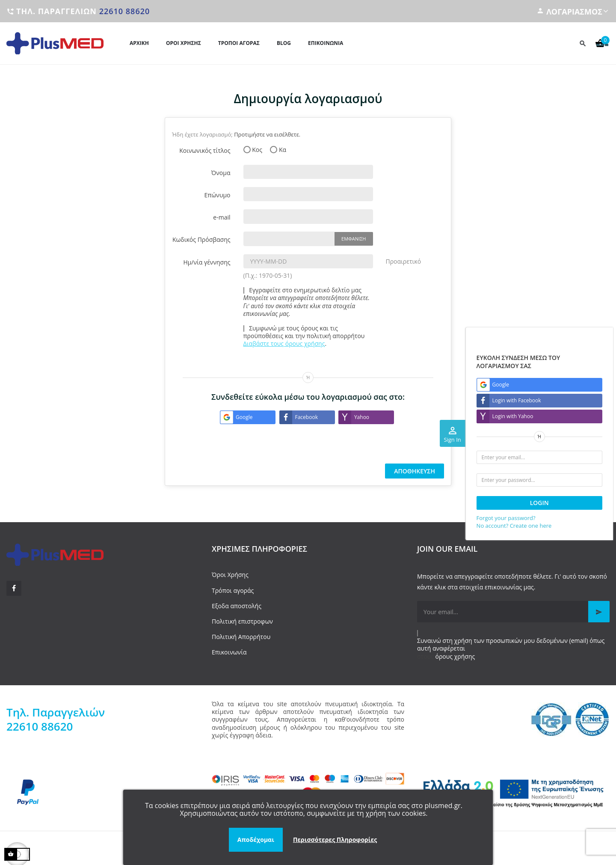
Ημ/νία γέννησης (207, 262)
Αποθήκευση (415, 471)
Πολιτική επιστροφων (242, 621)
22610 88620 (125, 11)
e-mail (222, 217)
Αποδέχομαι (256, 840)
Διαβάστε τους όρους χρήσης (284, 343)
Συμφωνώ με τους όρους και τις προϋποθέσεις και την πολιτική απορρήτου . (304, 336)
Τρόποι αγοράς (233, 590)
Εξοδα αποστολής (237, 606)
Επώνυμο (218, 195)
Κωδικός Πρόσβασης (201, 239)
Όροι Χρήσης (230, 575)
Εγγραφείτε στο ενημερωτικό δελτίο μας (307, 302)
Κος (253, 150)
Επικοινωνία (229, 652)
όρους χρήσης (455, 656)
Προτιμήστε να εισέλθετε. (267, 134)
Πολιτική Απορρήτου (241, 637)
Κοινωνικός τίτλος (205, 150)
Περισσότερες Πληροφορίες (335, 840)
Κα (278, 150)
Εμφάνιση (354, 239)
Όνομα (221, 173)
